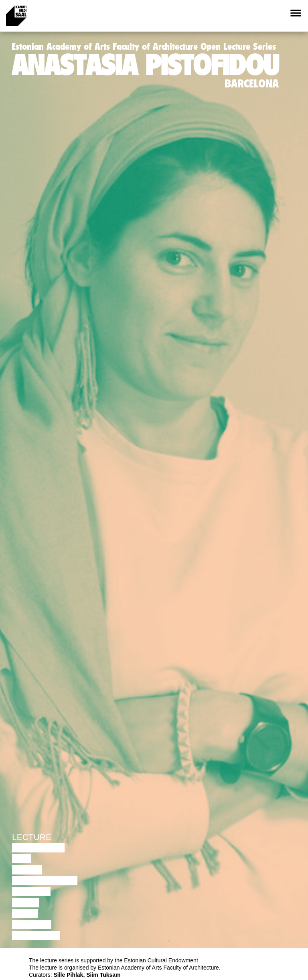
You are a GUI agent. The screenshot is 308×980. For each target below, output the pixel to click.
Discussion (38, 848)
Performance (45, 881)
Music (26, 903)
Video (25, 914)
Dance (27, 870)
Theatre (31, 892)
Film (22, 859)
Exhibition (36, 936)
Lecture (32, 837)
